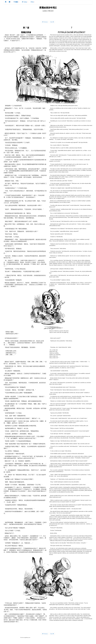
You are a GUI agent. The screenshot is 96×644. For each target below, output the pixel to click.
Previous (45, 22)
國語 (16, 2)
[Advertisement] (48, 15)
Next (52, 22)
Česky (25, 2)
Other (33, 2)
